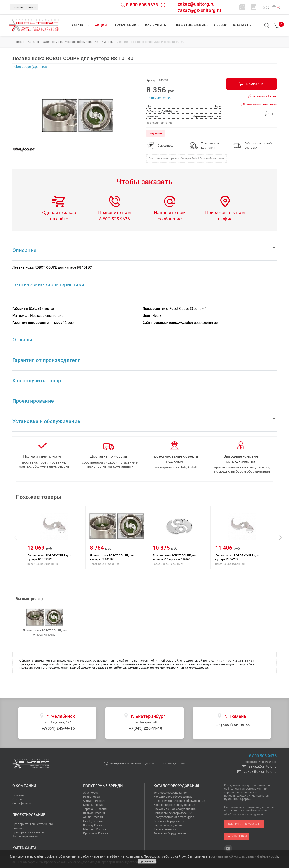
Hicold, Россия (93, 821)
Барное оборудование (169, 825)
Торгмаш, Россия (95, 809)
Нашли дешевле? (159, 98)
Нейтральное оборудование (173, 813)
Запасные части (165, 829)
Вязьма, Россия (94, 813)
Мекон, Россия (93, 805)
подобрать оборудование (244, 824)
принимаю (147, 861)
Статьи (17, 799)
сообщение (170, 219)
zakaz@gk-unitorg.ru (199, 10)
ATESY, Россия (93, 817)
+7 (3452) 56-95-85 (233, 725)
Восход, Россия (94, 825)
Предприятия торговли (28, 832)
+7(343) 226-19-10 (146, 728)
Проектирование (190, 25)
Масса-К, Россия (94, 829)
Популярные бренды (103, 786)
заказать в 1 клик (262, 96)
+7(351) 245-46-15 (58, 728)
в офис (225, 219)
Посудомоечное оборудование (175, 809)
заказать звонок (24, 7)
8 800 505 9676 (142, 5)
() (265, 8)
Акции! (101, 25)
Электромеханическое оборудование (179, 801)
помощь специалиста (259, 104)
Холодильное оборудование (173, 797)
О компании (125, 25)
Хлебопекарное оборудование (174, 805)
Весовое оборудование (169, 821)
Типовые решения (25, 836)
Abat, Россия (92, 793)
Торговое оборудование (170, 833)
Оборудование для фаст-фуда (174, 817)
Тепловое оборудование (170, 793)
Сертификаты (22, 803)
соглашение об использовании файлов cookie (245, 856)
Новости (18, 795)
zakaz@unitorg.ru (196, 4)
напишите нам (237, 836)
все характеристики (160, 123)
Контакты (242, 25)
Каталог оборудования (176, 786)
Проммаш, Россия (96, 833)
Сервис (221, 25)
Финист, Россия (94, 801)
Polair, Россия (92, 797)
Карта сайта (24, 848)
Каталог (79, 25)
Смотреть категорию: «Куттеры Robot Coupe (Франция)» (186, 158)
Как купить (155, 25)
